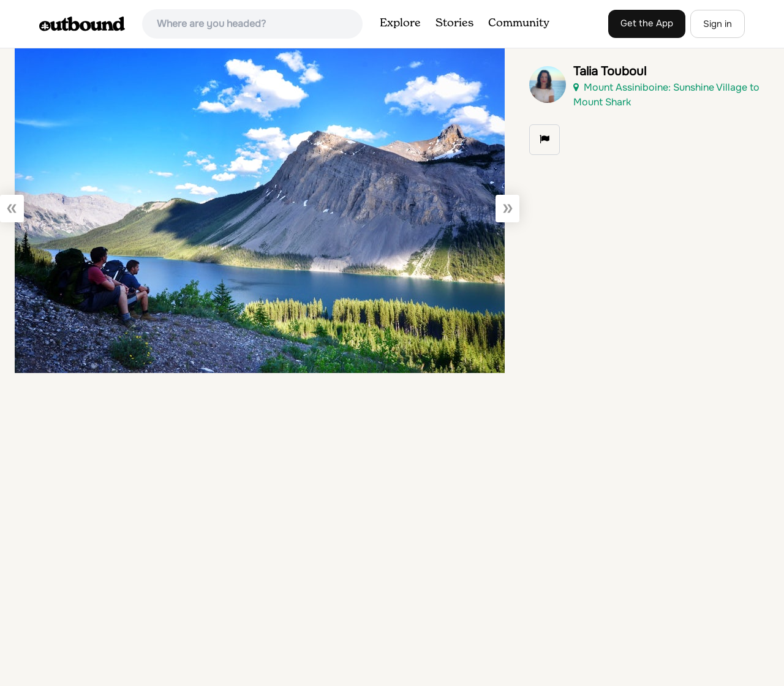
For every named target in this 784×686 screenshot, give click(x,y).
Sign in (718, 24)
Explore (400, 23)
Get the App (647, 23)
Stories (454, 23)
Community (519, 23)
